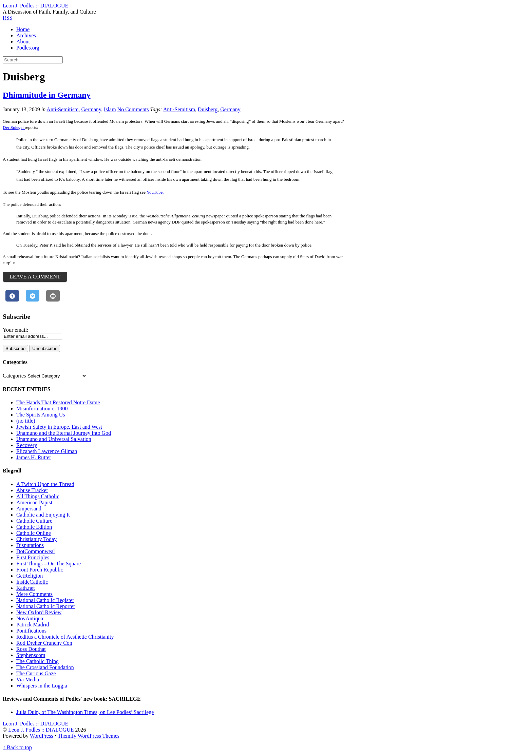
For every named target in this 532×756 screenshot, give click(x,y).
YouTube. (155, 192)
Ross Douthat (31, 649)
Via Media (28, 680)
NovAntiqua (30, 618)
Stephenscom (31, 655)
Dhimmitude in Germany (47, 95)
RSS (7, 18)
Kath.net (26, 588)
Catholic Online (34, 533)
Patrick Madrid (33, 625)
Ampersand (29, 509)
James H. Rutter (34, 457)
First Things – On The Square (49, 564)
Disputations (30, 545)
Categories (14, 376)
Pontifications (31, 631)
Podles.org (28, 48)
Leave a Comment (35, 277)
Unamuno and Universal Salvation (54, 439)
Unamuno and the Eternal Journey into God (64, 433)
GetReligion (30, 576)
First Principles (33, 557)
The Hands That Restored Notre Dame (58, 402)
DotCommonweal (36, 551)
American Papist (34, 502)
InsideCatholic (32, 582)
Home (23, 29)
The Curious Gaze (36, 673)
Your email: (15, 330)
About (23, 42)
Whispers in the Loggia (42, 686)
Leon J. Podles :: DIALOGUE (41, 730)
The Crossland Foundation (45, 667)
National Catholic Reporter (46, 606)
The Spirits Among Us (41, 415)
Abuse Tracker (32, 490)
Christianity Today (36, 539)
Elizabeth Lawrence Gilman (47, 451)
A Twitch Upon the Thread (45, 484)
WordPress (42, 736)
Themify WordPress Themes (89, 736)
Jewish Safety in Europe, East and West (59, 427)
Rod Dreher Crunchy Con (44, 643)
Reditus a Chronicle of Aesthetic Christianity (65, 637)
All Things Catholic (38, 496)
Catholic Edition (34, 527)
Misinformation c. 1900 (42, 409)
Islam (110, 109)
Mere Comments (34, 594)
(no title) (26, 421)
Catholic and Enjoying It (43, 515)
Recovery (27, 445)
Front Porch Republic (40, 570)
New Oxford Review (39, 612)
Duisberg (208, 109)
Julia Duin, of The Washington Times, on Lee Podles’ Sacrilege (85, 712)
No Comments (133, 109)
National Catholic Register (45, 600)
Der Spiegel (14, 127)
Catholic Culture (34, 521)
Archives (26, 35)
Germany (91, 109)
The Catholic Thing (37, 661)
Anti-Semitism (62, 109)
